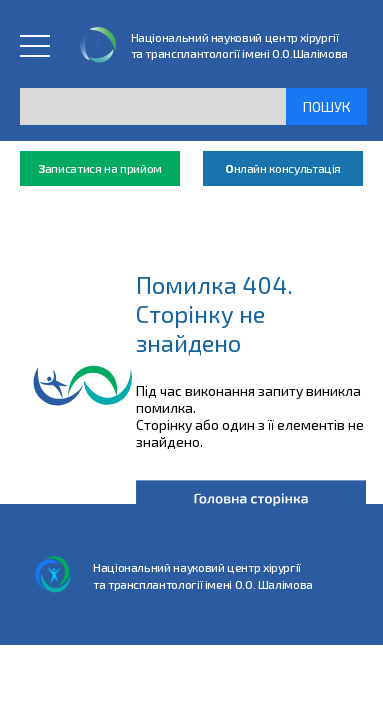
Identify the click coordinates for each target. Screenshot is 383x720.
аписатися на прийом (100, 168)
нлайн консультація (283, 168)
